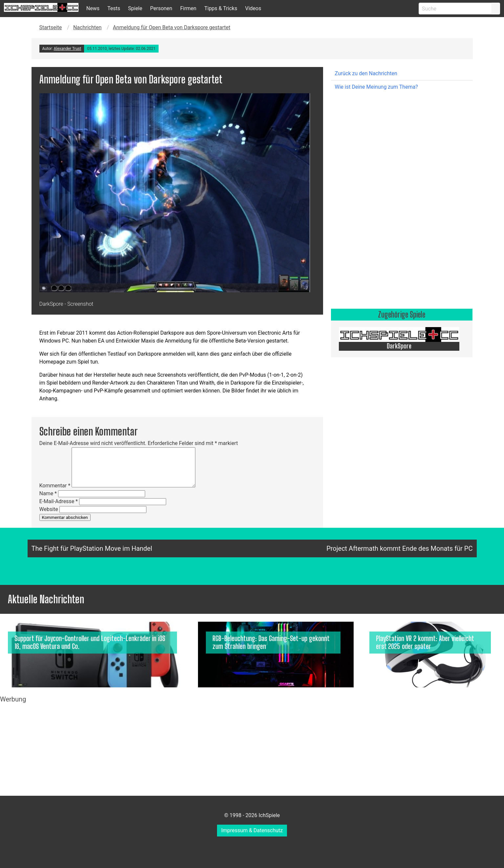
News (93, 8)
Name (48, 493)
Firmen (188, 8)
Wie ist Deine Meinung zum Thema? (376, 87)
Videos (253, 8)
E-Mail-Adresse (59, 501)
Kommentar (55, 486)
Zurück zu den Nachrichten (366, 73)
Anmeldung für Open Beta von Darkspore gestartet (172, 27)
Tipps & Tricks (221, 8)
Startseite (51, 27)
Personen (161, 8)
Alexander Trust (67, 49)
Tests (114, 8)
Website (49, 509)
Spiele (135, 8)
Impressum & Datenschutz (252, 830)
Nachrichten (87, 27)
